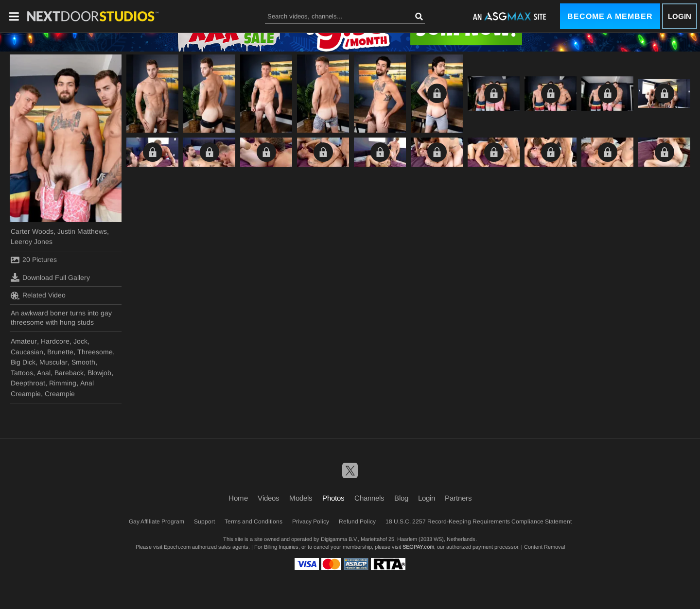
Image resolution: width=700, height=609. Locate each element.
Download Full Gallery (50, 278)
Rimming (63, 383)
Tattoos (22, 373)
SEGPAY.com (418, 547)
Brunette (60, 352)
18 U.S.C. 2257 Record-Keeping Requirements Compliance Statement (479, 522)
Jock (80, 341)
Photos (333, 498)
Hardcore (55, 341)
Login (680, 16)
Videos (269, 498)
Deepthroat (28, 383)
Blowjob (99, 373)
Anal (44, 373)
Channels (369, 498)
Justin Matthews (82, 231)
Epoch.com (177, 547)
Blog (401, 498)
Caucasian (27, 352)
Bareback (69, 373)
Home (238, 498)
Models (301, 498)
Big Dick (23, 362)
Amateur (24, 341)
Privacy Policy (311, 522)
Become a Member (610, 16)
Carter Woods (32, 231)
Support (204, 522)
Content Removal (544, 547)
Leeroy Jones (32, 242)
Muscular (53, 362)
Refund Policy (357, 522)
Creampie (60, 394)
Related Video (38, 296)
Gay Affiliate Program (157, 522)
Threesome (95, 352)
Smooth (83, 362)
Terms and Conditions (254, 522)
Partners (458, 498)
